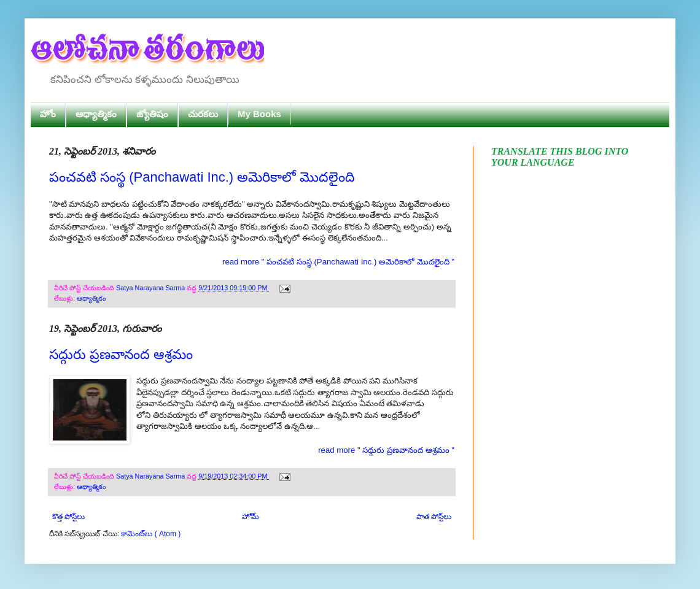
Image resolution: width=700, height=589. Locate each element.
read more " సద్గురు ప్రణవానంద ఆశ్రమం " (386, 450)
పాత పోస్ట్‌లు (434, 517)
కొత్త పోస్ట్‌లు (68, 517)
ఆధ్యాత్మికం (96, 114)
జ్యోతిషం (152, 114)
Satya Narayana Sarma (151, 288)
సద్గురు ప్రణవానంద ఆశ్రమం (121, 354)
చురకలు (203, 114)
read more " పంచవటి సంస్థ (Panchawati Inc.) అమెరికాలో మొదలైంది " (338, 262)
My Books (259, 114)
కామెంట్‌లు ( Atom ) (151, 534)
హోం (48, 114)
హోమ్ (251, 517)
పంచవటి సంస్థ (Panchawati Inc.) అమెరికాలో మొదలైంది (202, 177)
